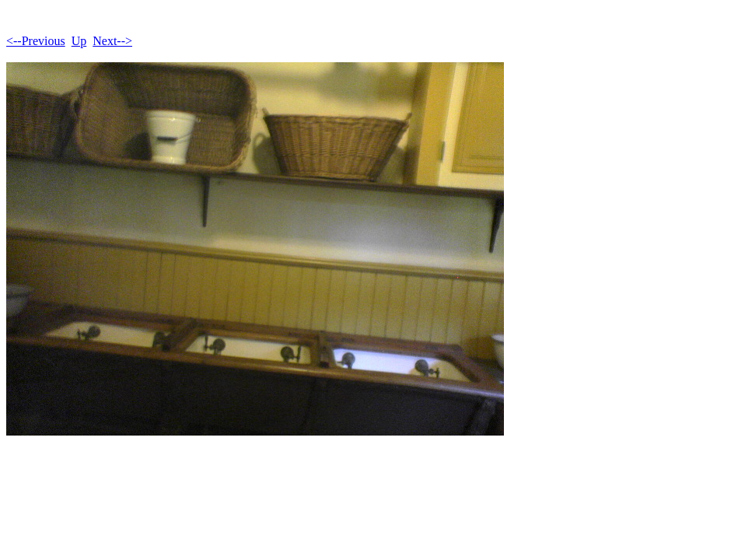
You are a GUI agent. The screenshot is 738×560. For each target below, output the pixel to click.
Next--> (112, 41)
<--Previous (36, 41)
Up (79, 41)
